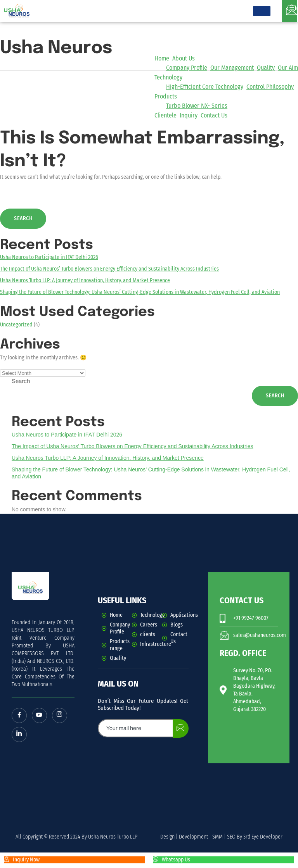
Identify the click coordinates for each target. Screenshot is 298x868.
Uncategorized (16, 325)
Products (166, 96)
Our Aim (288, 68)
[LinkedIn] (19, 735)
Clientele (165, 115)
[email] (136, 728)
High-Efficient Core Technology (205, 87)
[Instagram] (61, 716)
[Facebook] (19, 716)
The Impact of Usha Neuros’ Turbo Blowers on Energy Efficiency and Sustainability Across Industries (109, 269)
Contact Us (214, 115)
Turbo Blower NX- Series (197, 106)
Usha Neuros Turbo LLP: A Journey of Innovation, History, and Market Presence (85, 280)
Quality (266, 68)
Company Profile (187, 68)
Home (162, 58)
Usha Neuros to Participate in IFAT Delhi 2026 (49, 257)
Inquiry (189, 115)
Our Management (232, 68)
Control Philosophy (270, 87)
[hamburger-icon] (262, 11)
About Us (184, 58)
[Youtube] (40, 716)
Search (21, 381)
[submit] (181, 728)
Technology (168, 77)
